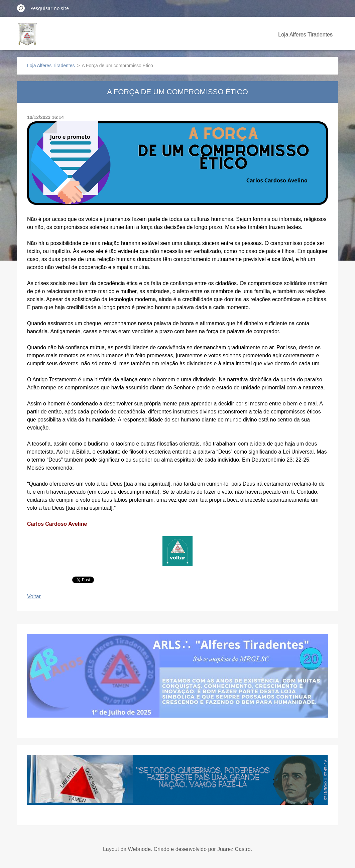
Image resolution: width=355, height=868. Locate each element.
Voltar (34, 596)
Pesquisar (21, 8)
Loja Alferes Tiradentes (305, 35)
